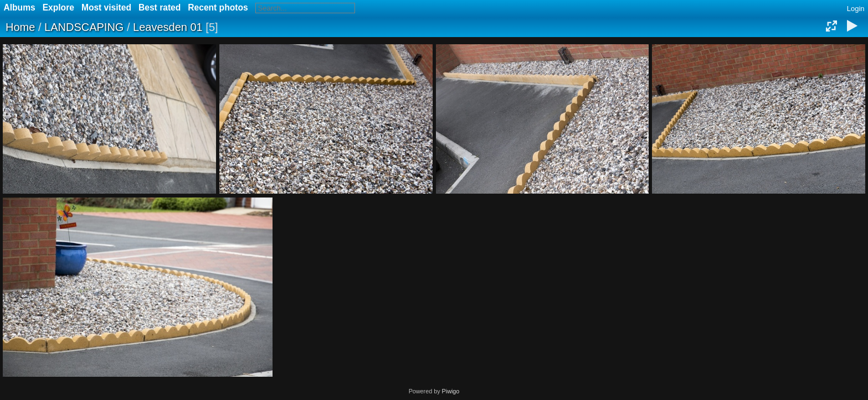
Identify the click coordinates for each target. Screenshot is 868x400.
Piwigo (451, 391)
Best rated (160, 7)
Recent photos (218, 7)
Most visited (106, 7)
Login (856, 9)
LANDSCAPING (84, 27)
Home (20, 27)
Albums (20, 7)
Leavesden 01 (168, 27)
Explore (58, 7)
